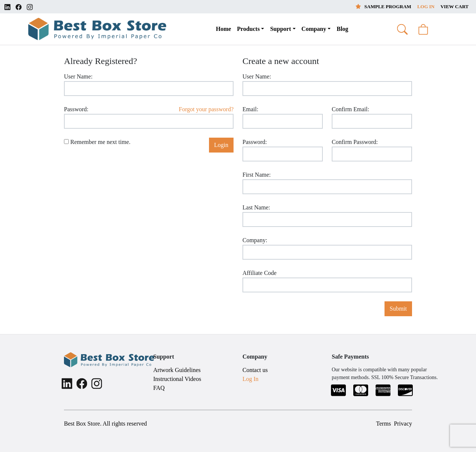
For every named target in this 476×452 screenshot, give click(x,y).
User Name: (78, 76)
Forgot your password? (206, 109)
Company (314, 29)
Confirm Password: (355, 142)
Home (223, 29)
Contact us (255, 370)
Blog (342, 29)
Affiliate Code (260, 273)
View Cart (454, 7)
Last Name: (256, 207)
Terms (383, 424)
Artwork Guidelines (177, 370)
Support (280, 29)
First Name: (257, 175)
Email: (250, 109)
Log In (426, 7)
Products (248, 29)
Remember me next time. (97, 142)
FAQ (159, 388)
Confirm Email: (350, 109)
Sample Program (383, 7)
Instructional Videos (177, 379)
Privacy (403, 424)
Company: (255, 240)
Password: (76, 109)
